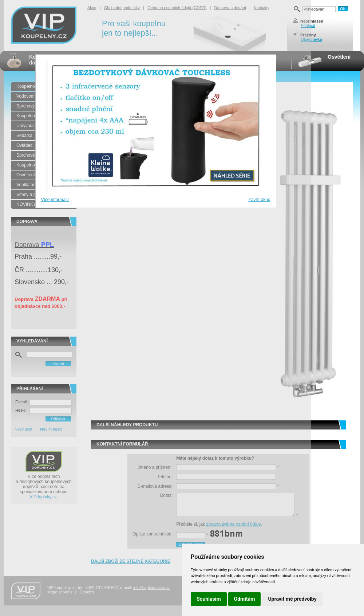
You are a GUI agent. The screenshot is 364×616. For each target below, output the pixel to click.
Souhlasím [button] (209, 599)
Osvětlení (339, 57)
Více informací (55, 200)
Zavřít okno (259, 200)
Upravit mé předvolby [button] (292, 599)
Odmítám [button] (245, 599)
